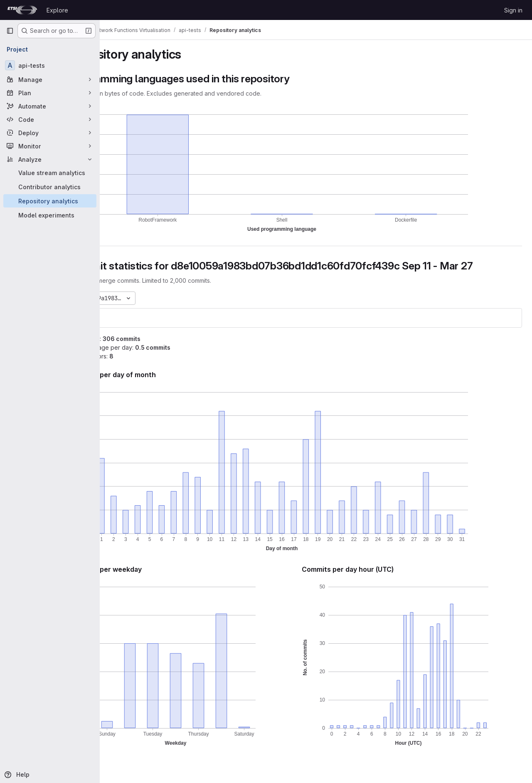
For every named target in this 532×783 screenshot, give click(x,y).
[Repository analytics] (50, 201)
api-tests (129, 318)
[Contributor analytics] (50, 187)
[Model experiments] (50, 215)
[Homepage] (22, 10)
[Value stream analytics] (50, 173)
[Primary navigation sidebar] (10, 31)
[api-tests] (50, 65)
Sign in (513, 10)
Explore (57, 10)
